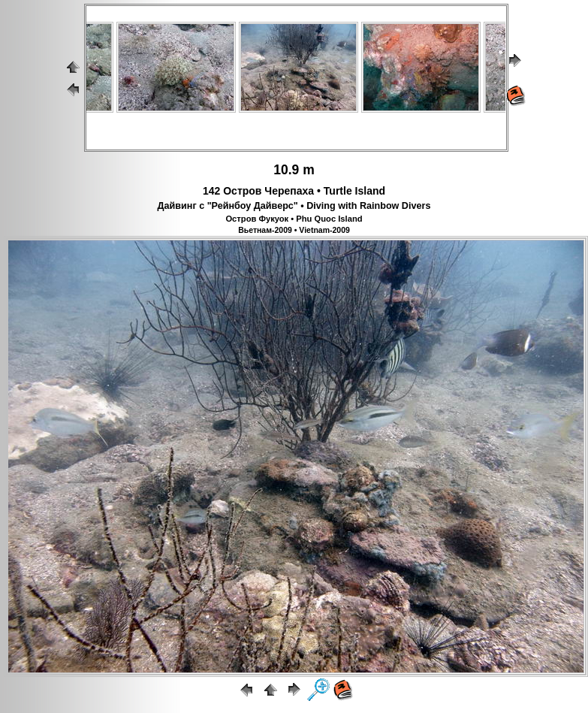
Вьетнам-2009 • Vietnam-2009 (294, 230)
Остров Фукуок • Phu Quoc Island (294, 219)
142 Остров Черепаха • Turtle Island (294, 191)
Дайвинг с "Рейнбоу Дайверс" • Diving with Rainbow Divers (294, 206)
